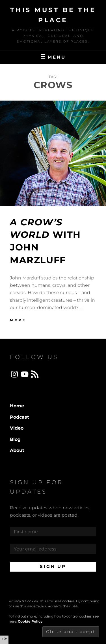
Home (17, 406)
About (17, 450)
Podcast (20, 417)
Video (17, 428)
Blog (15, 439)
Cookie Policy (30, 621)
